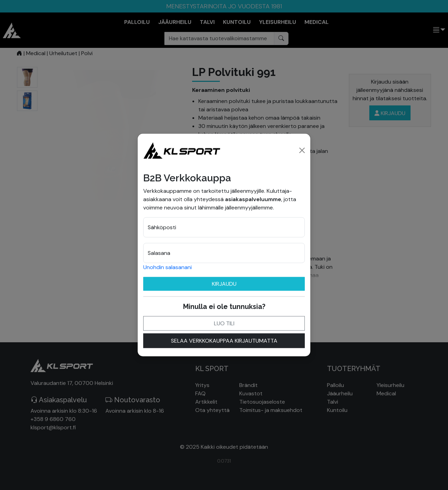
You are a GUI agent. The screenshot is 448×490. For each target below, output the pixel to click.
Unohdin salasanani (167, 267)
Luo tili (224, 323)
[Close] (302, 150)
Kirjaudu (224, 283)
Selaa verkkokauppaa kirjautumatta (224, 340)
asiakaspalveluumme (253, 199)
